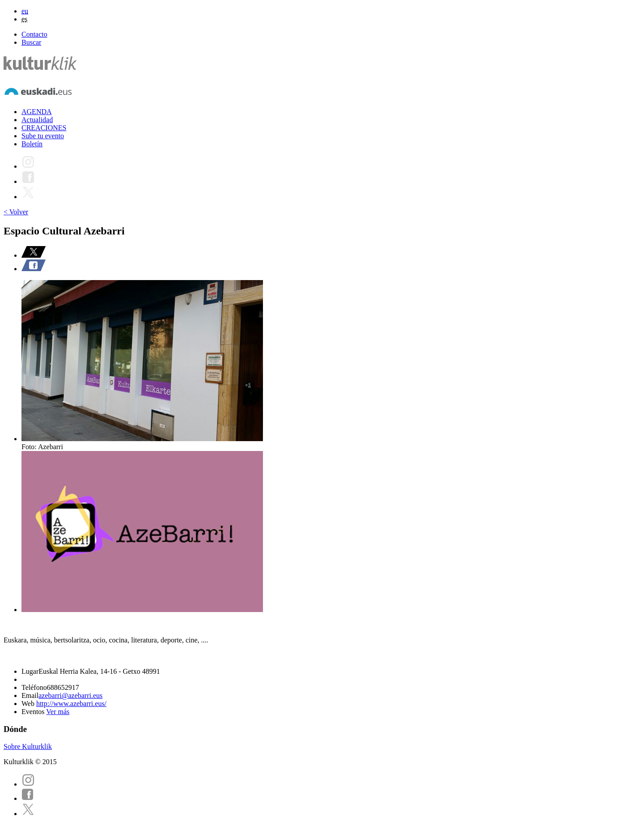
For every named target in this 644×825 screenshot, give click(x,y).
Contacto (34, 34)
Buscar (31, 42)
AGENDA (37, 112)
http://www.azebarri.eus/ (71, 704)
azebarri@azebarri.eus (70, 695)
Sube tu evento (43, 136)
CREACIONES (44, 128)
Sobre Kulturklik (28, 746)
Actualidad (37, 120)
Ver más (58, 712)
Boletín (32, 144)
